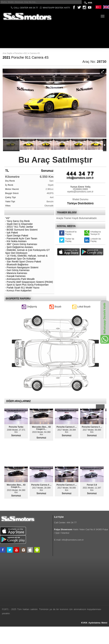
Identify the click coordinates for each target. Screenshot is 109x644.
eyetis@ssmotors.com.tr (80, 192)
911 (26, 53)
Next (102, 406)
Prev (98, 406)
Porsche (18, 53)
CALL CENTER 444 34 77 (24, 8)
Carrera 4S (35, 53)
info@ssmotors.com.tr (73, 540)
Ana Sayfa (7, 53)
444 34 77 (72, 523)
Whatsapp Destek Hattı (55, 8)
